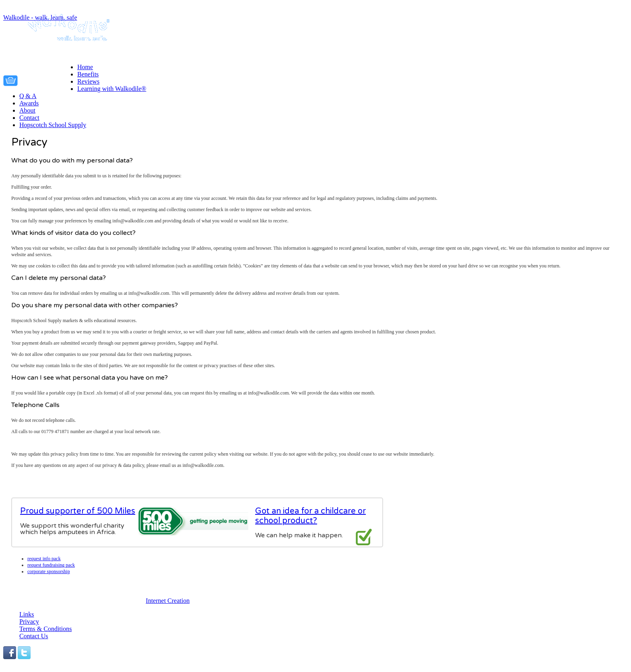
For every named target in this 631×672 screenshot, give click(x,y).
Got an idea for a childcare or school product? (310, 516)
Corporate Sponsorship (49, 571)
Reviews (88, 81)
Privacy (29, 622)
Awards (29, 103)
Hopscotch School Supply (53, 125)
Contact (29, 118)
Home (85, 67)
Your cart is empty (49, 79)
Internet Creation (168, 601)
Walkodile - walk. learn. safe (40, 17)
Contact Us (34, 636)
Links (27, 614)
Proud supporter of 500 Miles (78, 511)
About (27, 110)
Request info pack (44, 559)
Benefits (88, 74)
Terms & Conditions (45, 629)
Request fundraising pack (51, 565)
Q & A (28, 96)
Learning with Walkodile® (112, 89)
